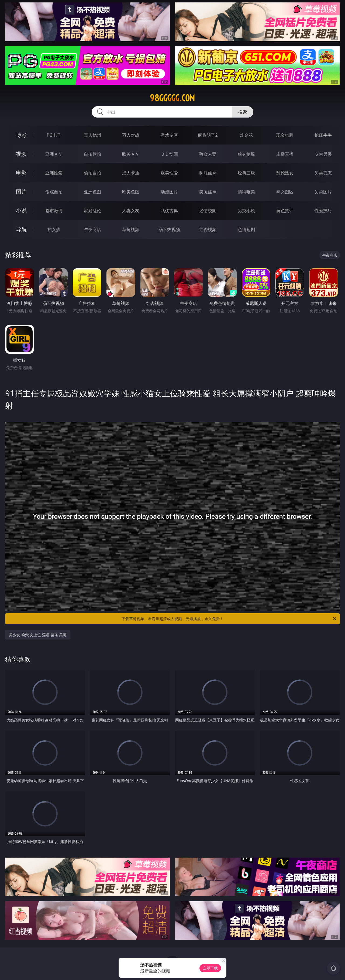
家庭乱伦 (92, 211)
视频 (21, 154)
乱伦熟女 (285, 173)
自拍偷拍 (92, 154)
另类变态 (323, 173)
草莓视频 (131, 229)
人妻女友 (131, 211)
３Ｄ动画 (169, 154)
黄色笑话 (285, 211)
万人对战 (131, 135)
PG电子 (54, 135)
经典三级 (246, 173)
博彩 (21, 135)
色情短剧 (246, 229)
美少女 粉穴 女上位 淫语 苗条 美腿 (38, 635)
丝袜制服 (246, 154)
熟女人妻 (208, 154)
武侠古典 (169, 211)
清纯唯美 (246, 192)
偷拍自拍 (92, 173)
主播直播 (285, 154)
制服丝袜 (208, 173)
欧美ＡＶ (131, 154)
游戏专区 (169, 135)
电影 (21, 173)
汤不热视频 (169, 229)
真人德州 (92, 135)
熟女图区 (285, 192)
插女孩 (54, 229)
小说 (21, 210)
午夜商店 (92, 229)
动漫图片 (169, 192)
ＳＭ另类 (323, 154)
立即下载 (210, 968)
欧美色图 (131, 192)
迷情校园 (208, 211)
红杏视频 (208, 229)
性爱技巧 (323, 211)
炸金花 (246, 135)
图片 (21, 192)
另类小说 (246, 211)
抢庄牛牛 (323, 135)
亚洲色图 (92, 192)
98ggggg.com (172, 98)
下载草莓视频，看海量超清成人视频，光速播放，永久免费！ (229, 619)
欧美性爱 (169, 173)
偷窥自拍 (54, 192)
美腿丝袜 (208, 192)
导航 (21, 229)
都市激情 (54, 211)
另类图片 (323, 192)
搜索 (243, 112)
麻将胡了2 (208, 135)
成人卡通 (131, 173)
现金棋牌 (285, 135)
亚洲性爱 (54, 173)
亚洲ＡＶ (54, 154)
